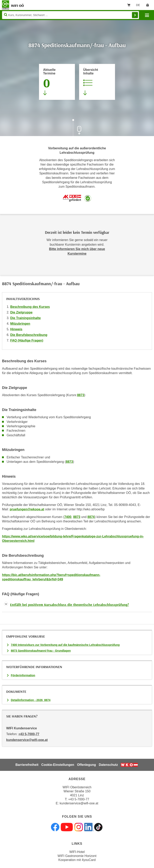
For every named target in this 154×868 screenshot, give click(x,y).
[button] (77, 606)
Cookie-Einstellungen (58, 765)
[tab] (77, 606)
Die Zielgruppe (21, 312)
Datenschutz (108, 765)
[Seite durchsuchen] (70, 15)
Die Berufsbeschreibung (29, 335)
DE (139, 6)
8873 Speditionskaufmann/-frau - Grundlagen (41, 651)
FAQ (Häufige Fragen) (27, 340)
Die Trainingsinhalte (25, 318)
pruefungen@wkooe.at (27, 509)
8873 (81, 395)
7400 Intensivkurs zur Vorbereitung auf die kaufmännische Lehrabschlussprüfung (65, 645)
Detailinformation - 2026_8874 (31, 700)
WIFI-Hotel (77, 852)
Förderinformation (23, 675)
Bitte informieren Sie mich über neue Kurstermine (77, 251)
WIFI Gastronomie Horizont (77, 856)
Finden (135, 15)
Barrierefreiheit (27, 765)
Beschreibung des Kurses (30, 307)
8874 (91, 517)
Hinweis (16, 329)
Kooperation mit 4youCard (77, 860)
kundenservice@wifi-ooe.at (79, 803)
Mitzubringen (20, 324)
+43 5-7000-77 (29, 734)
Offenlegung (86, 765)
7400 (68, 517)
